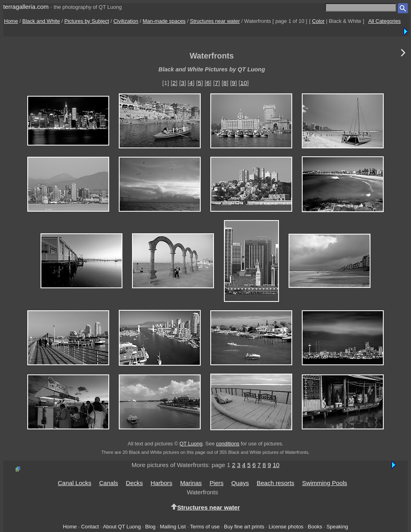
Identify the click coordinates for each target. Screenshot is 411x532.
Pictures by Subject (86, 21)
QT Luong (191, 444)
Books (315, 527)
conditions (228, 444)
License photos (286, 527)
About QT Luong (122, 527)
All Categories (384, 21)
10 (244, 83)
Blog (151, 527)
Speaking (337, 527)
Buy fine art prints (244, 527)
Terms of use (205, 527)
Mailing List (173, 527)
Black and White (41, 21)
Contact (90, 527)
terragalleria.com (26, 7)
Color (318, 21)
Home (11, 21)
